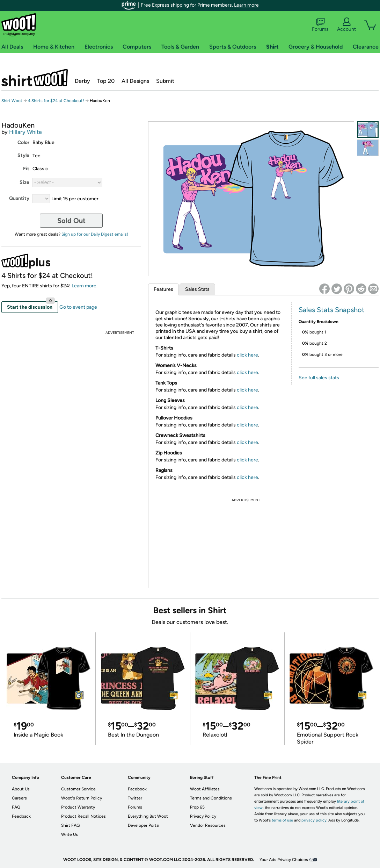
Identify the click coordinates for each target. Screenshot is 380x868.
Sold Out (71, 221)
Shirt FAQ (70, 825)
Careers (19, 798)
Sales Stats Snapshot (332, 310)
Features (163, 289)
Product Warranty (78, 807)
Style (23, 155)
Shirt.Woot (35, 78)
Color (23, 142)
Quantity (19, 198)
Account (346, 25)
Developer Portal (144, 825)
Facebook (137, 789)
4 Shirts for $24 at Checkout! (56, 101)
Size (24, 182)
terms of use (282, 820)
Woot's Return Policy (82, 798)
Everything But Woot (148, 816)
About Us (21, 789)
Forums (320, 25)
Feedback (21, 816)
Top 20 (106, 81)
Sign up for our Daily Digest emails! (95, 234)
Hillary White (25, 132)
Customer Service (78, 789)
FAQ (16, 807)
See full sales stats (319, 378)
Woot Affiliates (205, 789)
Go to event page (78, 307)
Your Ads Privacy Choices (284, 860)
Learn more (246, 5)
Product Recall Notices (83, 816)
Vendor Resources (208, 825)
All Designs (135, 81)
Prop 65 (197, 807)
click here (247, 355)
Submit (165, 81)
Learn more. (85, 286)
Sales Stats (197, 289)
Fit (26, 169)
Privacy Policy (203, 816)
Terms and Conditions (211, 798)
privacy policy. (314, 820)
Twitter (135, 798)
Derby (82, 81)
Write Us (70, 834)
